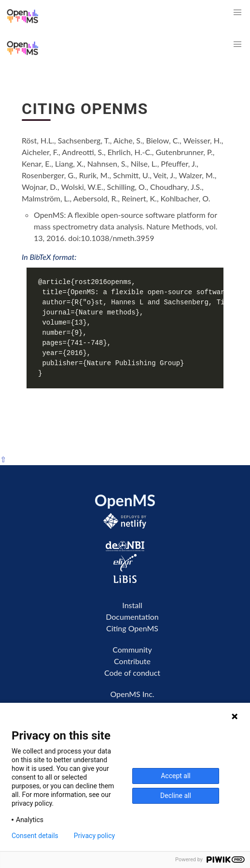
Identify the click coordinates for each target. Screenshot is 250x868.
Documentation (132, 617)
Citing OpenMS (132, 628)
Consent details (35, 836)
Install (132, 605)
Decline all (176, 796)
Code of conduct (132, 673)
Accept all (176, 776)
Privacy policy (94, 836)
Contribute (132, 661)
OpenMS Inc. (132, 694)
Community (132, 649)
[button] (237, 13)
